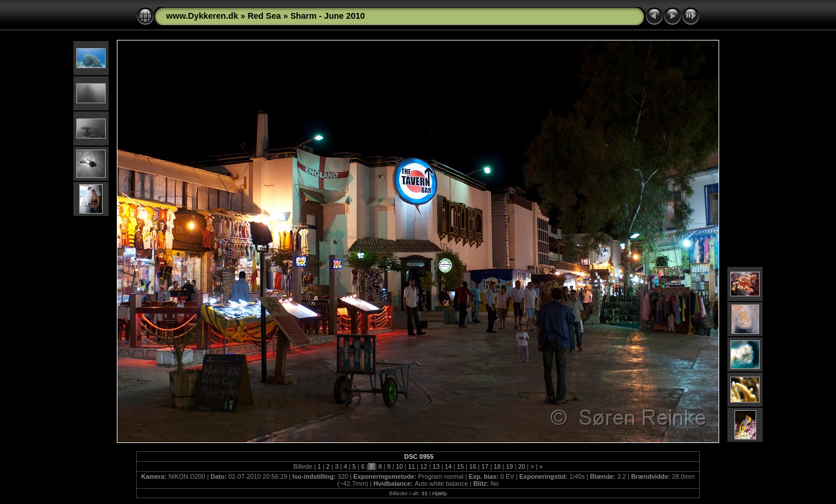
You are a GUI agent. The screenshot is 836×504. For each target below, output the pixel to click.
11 (412, 466)
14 (449, 466)
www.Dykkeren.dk (202, 16)
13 (436, 466)
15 (460, 466)
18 (497, 466)
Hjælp (439, 493)
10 (399, 466)
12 (424, 466)
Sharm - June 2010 (327, 16)
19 (510, 466)
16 (473, 466)
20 (521, 466)
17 (485, 466)
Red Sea (264, 16)
